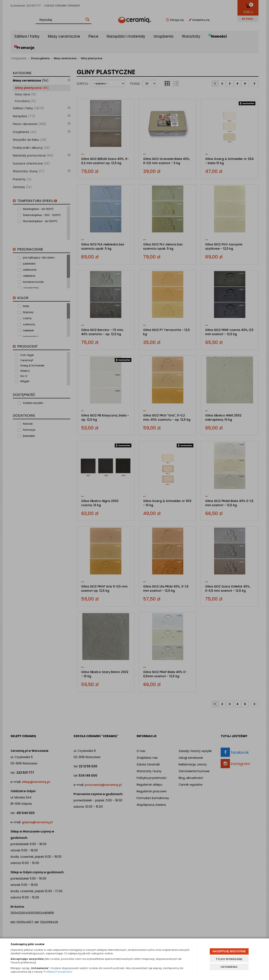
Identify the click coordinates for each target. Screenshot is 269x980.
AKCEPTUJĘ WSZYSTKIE (229, 951)
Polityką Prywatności (58, 972)
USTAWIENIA (229, 967)
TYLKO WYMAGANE (229, 959)
